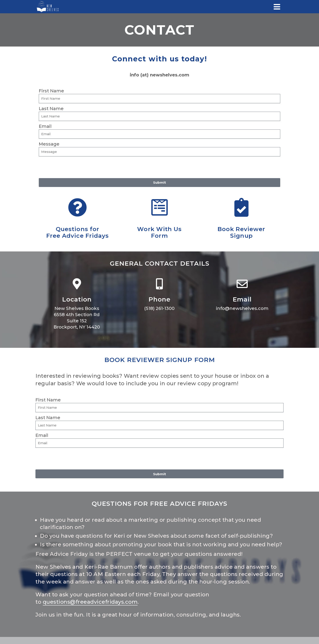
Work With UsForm (159, 232)
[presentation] (72, 167)
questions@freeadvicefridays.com (90, 602)
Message (49, 144)
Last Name (51, 109)
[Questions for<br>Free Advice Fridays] (77, 207)
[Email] (242, 284)
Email (45, 126)
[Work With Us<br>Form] (159, 207)
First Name (51, 91)
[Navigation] (277, 7)
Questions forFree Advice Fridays (78, 232)
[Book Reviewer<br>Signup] (241, 207)
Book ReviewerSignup (241, 232)
